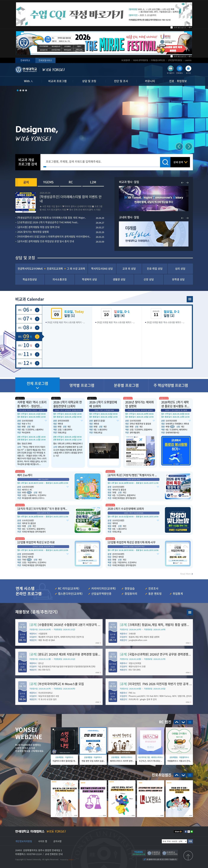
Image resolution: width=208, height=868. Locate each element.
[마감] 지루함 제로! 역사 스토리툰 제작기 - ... (66, 322)
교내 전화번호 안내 (54, 854)
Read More (185, 574)
